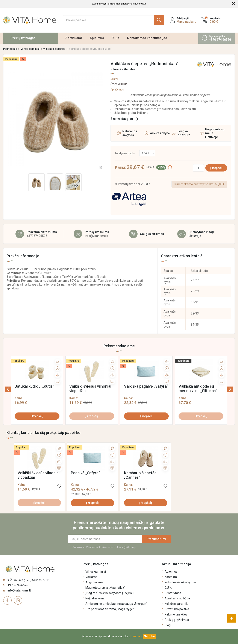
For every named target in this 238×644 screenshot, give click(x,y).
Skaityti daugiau (122, 119)
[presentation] (14, 389)
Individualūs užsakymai (180, 582)
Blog (168, 625)
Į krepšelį (216, 168)
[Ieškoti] (113, 20)
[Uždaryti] (149, 636)
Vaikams (91, 577)
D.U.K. (168, 588)
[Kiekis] (198, 168)
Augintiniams (94, 582)
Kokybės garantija (177, 604)
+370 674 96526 (220, 40)
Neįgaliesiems (95, 598)
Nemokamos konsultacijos (147, 38)
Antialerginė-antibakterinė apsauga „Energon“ (116, 604)
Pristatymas (173, 593)
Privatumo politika (177, 609)
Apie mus (97, 38)
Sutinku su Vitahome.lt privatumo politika (104, 547)
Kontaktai (171, 577)
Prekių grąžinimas (177, 620)
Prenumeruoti (156, 539)
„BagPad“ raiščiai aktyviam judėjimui (110, 593)
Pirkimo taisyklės (176, 614)
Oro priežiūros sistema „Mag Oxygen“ (110, 609)
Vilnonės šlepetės (123, 69)
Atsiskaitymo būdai (178, 598)
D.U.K (115, 38)
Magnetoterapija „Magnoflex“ (105, 588)
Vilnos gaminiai (96, 572)
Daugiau (136, 636)
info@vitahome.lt (96, 236)
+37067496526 (37, 236)
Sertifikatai (74, 38)
